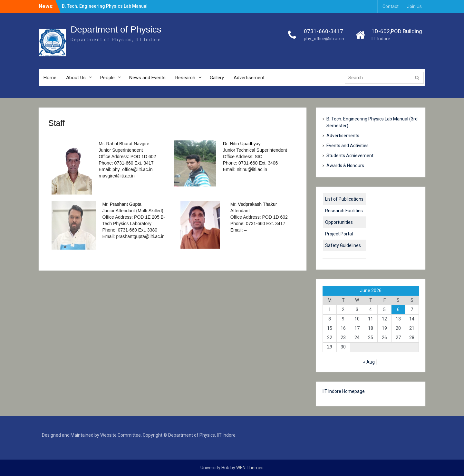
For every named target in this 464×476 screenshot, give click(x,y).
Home (50, 78)
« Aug (369, 362)
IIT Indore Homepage (344, 391)
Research (185, 78)
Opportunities (339, 222)
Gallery (217, 78)
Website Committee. (121, 435)
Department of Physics (116, 29)
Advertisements (343, 136)
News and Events (147, 78)
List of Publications (344, 199)
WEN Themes (250, 468)
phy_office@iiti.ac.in (324, 39)
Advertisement (249, 78)
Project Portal (339, 234)
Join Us (414, 6)
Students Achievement (350, 156)
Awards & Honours (345, 166)
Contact (391, 6)
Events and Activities (348, 146)
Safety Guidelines (343, 245)
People (107, 78)
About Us (76, 78)
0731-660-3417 (324, 31)
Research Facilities (344, 211)
